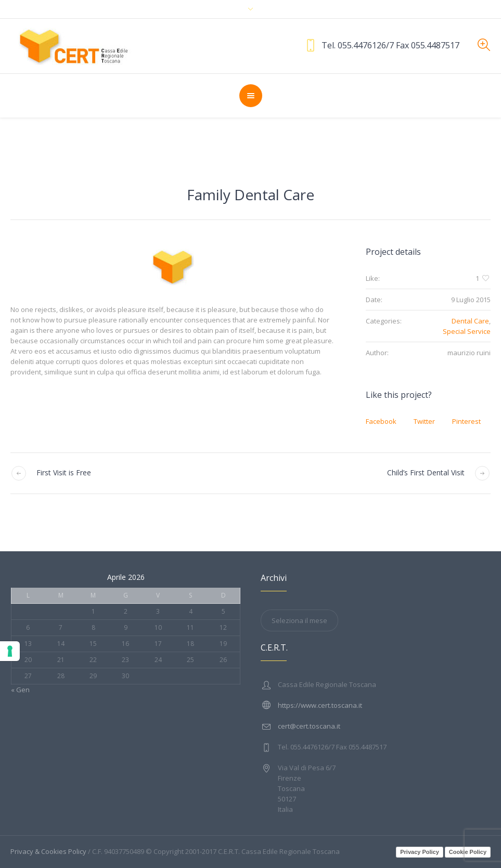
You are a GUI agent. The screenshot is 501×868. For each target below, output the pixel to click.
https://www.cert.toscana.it (320, 705)
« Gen (20, 690)
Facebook (381, 421)
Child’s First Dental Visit (426, 472)
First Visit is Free (64, 472)
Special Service (467, 331)
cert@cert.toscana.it (309, 726)
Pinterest (466, 421)
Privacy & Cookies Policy (48, 851)
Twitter (424, 421)
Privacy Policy (420, 852)
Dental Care (470, 321)
